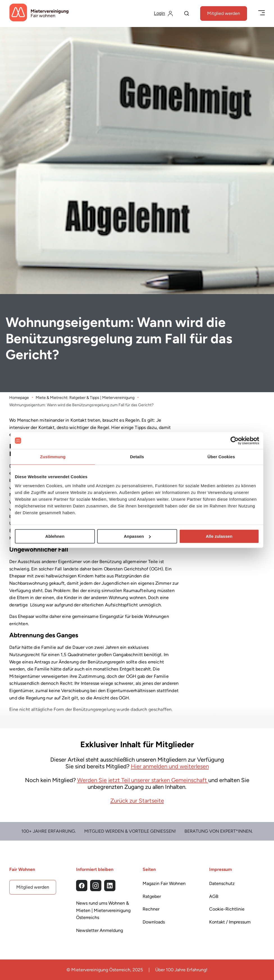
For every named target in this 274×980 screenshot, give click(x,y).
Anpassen (137, 536)
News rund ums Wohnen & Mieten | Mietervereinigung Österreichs (103, 910)
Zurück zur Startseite (137, 801)
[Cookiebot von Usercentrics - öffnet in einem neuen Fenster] (235, 441)
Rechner (151, 909)
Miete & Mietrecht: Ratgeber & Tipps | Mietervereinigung (85, 397)
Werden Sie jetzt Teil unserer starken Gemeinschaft (143, 780)
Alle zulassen (219, 536)
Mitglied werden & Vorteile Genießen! (130, 831)
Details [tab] (137, 457)
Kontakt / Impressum (230, 922)
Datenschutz (222, 883)
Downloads (154, 922)
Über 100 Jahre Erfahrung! (181, 970)
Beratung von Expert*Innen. (219, 831)
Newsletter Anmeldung (100, 930)
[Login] (164, 13)
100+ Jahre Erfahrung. (49, 831)
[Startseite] (39, 13)
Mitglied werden (224, 13)
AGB (214, 896)
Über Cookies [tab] (221, 457)
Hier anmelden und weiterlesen (170, 766)
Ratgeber (152, 896)
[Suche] (187, 14)
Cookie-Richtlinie (227, 909)
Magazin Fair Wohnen (164, 883)
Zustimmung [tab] (53, 457)
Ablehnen (55, 536)
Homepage (19, 397)
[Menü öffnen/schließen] (262, 13)
